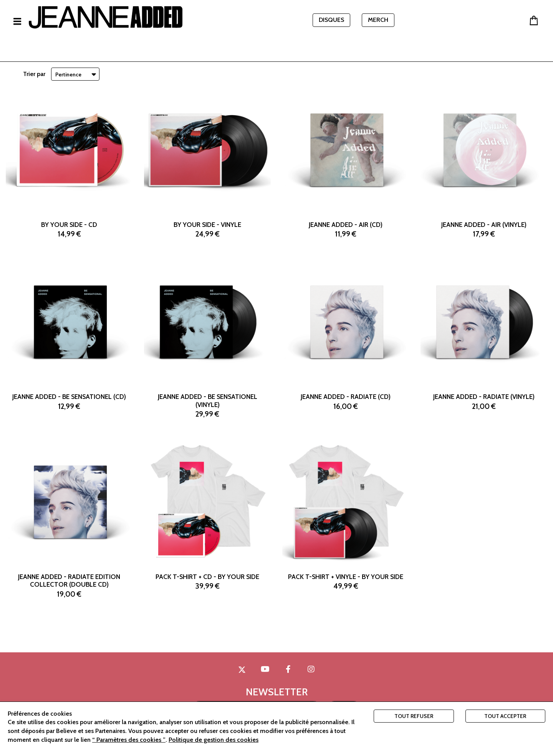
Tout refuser (414, 716)
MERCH (378, 20)
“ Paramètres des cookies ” (129, 740)
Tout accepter (505, 716)
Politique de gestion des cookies (214, 740)
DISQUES (331, 20)
